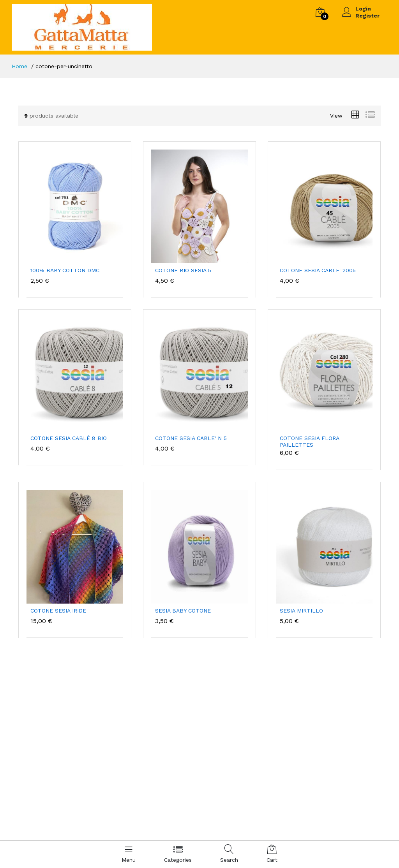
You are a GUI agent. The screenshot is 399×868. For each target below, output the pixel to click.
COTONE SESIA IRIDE (58, 611)
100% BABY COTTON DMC (65, 270)
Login (363, 9)
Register (367, 16)
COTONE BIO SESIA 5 (183, 270)
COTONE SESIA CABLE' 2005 (318, 270)
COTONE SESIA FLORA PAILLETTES (309, 441)
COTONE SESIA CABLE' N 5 (191, 438)
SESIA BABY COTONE (183, 611)
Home (19, 66)
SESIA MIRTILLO (301, 611)
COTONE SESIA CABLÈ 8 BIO (69, 438)
